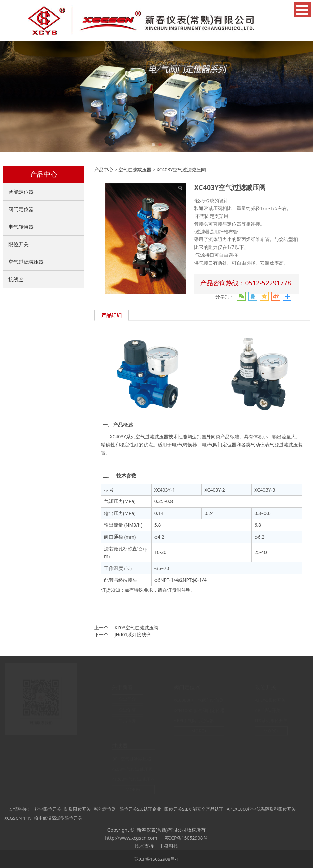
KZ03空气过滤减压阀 (137, 627)
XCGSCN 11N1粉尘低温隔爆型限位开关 (43, 818)
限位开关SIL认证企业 (140, 809)
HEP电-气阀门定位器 (194, 721)
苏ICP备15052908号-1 (156, 859)
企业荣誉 (127, 710)
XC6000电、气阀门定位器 (199, 700)
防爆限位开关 (77, 809)
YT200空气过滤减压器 (133, 779)
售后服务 (127, 721)
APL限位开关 (268, 711)
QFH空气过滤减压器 (131, 759)
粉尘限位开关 (48, 809)
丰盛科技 (169, 846)
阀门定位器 (21, 209)
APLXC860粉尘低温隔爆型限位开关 (261, 809)
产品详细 (112, 315)
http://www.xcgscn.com (131, 838)
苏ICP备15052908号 (186, 838)
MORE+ (199, 731)
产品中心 (104, 169)
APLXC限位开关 (270, 700)
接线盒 (16, 279)
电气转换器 (21, 227)
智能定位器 (21, 192)
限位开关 (19, 244)
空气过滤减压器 (26, 262)
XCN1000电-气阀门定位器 (199, 711)
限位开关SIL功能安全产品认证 (194, 809)
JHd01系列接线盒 (133, 634)
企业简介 (127, 699)
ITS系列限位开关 (271, 721)
